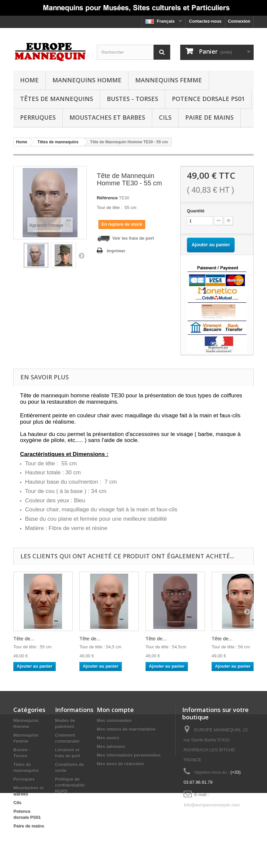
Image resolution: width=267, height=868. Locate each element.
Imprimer (116, 251)
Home (29, 80)
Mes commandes (114, 720)
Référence (107, 198)
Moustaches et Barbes (107, 117)
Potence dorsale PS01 (208, 99)
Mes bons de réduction (120, 764)
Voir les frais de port (125, 238)
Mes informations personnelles (129, 755)
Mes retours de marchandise (126, 729)
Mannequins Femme (169, 80)
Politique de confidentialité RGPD (70, 785)
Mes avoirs (108, 738)
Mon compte (115, 710)
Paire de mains (209, 117)
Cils (165, 117)
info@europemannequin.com (211, 804)
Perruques (38, 117)
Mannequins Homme (87, 80)
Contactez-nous (205, 21)
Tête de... (24, 638)
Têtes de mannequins (57, 99)
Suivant (81, 255)
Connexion (239, 21)
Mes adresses (111, 746)
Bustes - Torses (132, 99)
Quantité (196, 211)
